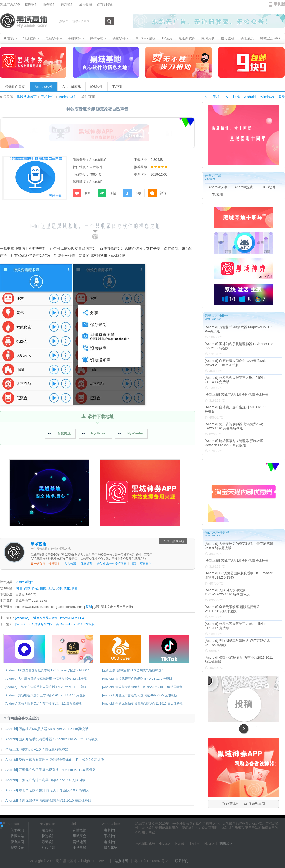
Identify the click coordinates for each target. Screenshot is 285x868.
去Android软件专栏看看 (112, 564)
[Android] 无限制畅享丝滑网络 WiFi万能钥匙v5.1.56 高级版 (237, 643)
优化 (67, 588)
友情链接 (80, 830)
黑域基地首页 (27, 97)
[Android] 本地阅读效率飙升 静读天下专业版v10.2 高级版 (44, 790)
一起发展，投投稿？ (45, 564)
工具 (51, 588)
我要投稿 (17, 848)
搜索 (109, 21)
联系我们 (182, 861)
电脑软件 (111, 830)
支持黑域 (80, 848)
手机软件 (48, 97)
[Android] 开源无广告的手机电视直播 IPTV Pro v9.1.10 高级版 (48, 770)
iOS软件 (97, 87)
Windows (267, 97)
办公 (35, 588)
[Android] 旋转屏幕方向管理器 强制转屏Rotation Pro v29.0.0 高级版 (52, 760)
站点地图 (121, 861)
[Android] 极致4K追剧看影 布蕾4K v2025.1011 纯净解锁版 (239, 660)
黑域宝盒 (80, 836)
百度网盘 (59, 433)
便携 (43, 588)
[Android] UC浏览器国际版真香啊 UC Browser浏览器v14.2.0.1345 (239, 575)
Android (250, 97)
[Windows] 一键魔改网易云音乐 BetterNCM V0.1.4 (49, 618)
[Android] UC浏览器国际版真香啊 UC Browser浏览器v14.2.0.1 (47, 670)
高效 (27, 588)
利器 (75, 588)
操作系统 (111, 848)
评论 (157, 193)
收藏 (82, 193)
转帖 (107, 193)
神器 (19, 588)
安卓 (59, 588)
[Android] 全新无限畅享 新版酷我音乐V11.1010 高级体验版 (142, 704)
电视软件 (111, 842)
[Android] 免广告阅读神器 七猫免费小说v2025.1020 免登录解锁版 (234, 426)
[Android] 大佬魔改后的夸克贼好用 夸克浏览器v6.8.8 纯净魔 (46, 679)
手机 (216, 97)
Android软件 (44, 87)
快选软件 (49, 5)
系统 (282, 97)
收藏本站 (230, 804)
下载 (132, 193)
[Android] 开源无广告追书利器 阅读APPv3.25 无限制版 (140, 695)
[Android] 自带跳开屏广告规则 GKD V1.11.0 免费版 (137, 679)
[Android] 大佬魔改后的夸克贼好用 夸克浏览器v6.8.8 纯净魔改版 (239, 546)
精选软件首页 (15, 87)
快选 (236, 97)
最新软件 (67, 5)
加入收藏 (85, 5)
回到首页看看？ (141, 564)
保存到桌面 (105, 5)
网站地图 (80, 842)
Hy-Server (94, 433)
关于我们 (17, 830)
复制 (89, 607)
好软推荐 (48, 848)
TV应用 (118, 87)
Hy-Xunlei (130, 433)
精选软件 (31, 5)
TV (226, 97)
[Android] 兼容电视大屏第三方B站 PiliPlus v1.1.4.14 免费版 (45, 695)
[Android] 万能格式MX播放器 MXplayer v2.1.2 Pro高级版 (44, 729)
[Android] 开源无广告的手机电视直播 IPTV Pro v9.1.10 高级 (46, 687)
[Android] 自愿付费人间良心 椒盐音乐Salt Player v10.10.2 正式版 (235, 363)
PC (206, 97)
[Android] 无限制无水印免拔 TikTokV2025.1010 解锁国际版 (142, 687)
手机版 (279, 4)
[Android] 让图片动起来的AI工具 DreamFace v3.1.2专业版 (55, 624)
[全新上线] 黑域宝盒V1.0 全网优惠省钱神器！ (133, 670)
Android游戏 (71, 87)
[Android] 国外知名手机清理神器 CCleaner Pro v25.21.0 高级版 (49, 739)
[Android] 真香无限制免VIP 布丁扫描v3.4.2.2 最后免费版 (43, 704)
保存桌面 (86, 564)
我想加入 (226, 844)
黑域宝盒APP (10, 5)
